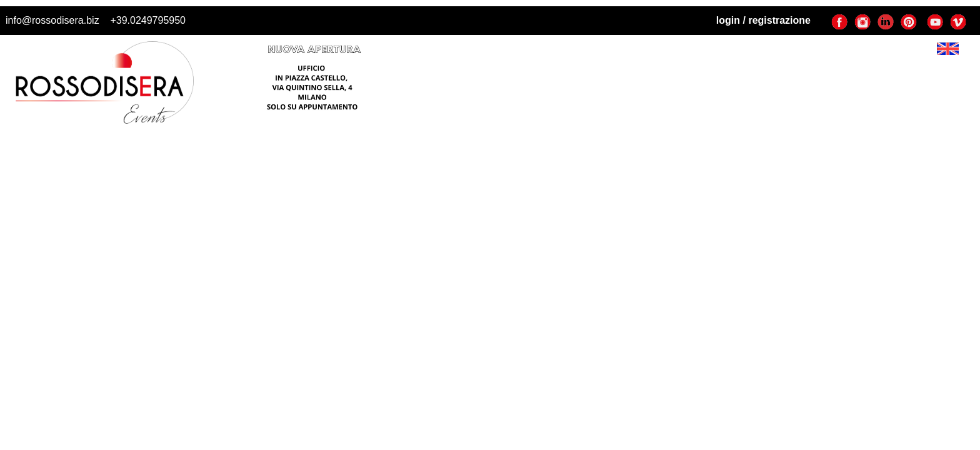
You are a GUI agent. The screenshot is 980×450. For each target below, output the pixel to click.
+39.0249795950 (148, 20)
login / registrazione (763, 20)
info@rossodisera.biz (52, 20)
